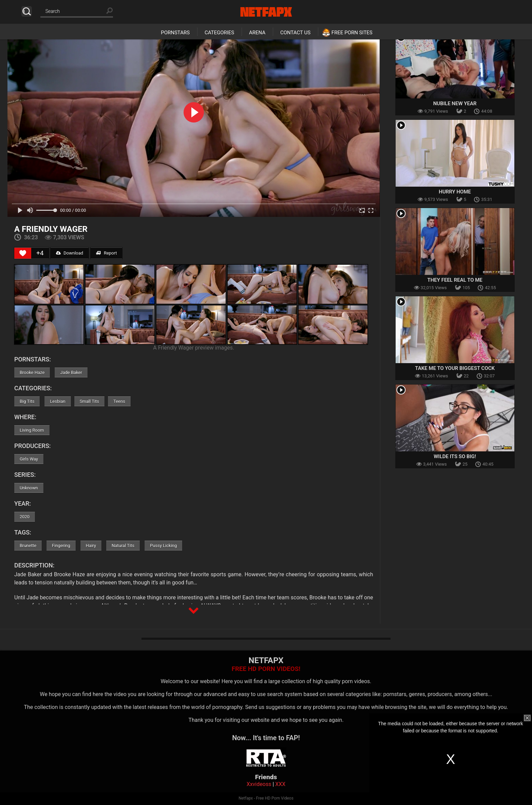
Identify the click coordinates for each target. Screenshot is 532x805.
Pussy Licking (163, 546)
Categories (219, 33)
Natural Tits (123, 546)
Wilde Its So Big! (455, 456)
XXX (280, 784)
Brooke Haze (32, 372)
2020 (25, 517)
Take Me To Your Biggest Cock (455, 368)
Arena (257, 33)
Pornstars (175, 33)
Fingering (61, 546)
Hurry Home (455, 192)
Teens (119, 401)
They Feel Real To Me (455, 280)
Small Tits (89, 401)
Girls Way (29, 459)
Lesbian (58, 401)
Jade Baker (71, 372)
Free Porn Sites (352, 33)
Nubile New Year (455, 104)
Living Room (32, 430)
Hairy (91, 546)
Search (27, 11)
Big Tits (27, 401)
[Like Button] (23, 253)
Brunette (28, 546)
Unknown (29, 488)
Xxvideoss (259, 784)
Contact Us (295, 33)
